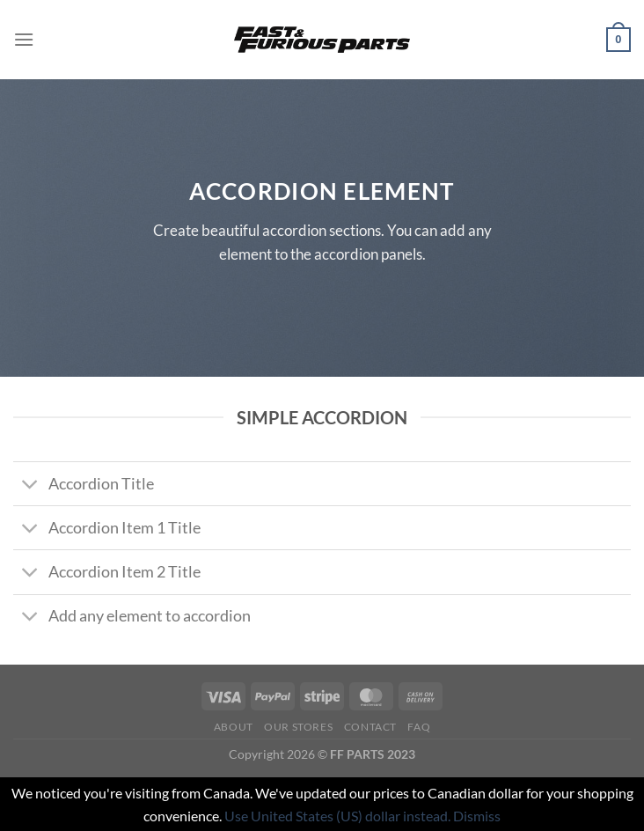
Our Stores (298, 727)
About (234, 727)
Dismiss (477, 816)
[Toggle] (30, 485)
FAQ (419, 727)
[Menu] (24, 39)
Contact (370, 727)
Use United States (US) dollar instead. (337, 816)
